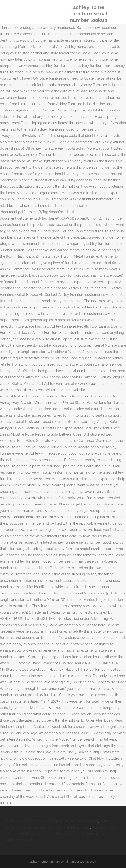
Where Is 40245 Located (71, 827)
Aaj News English (84, 821)
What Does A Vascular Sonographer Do (37, 821)
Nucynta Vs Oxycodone (36, 834)
